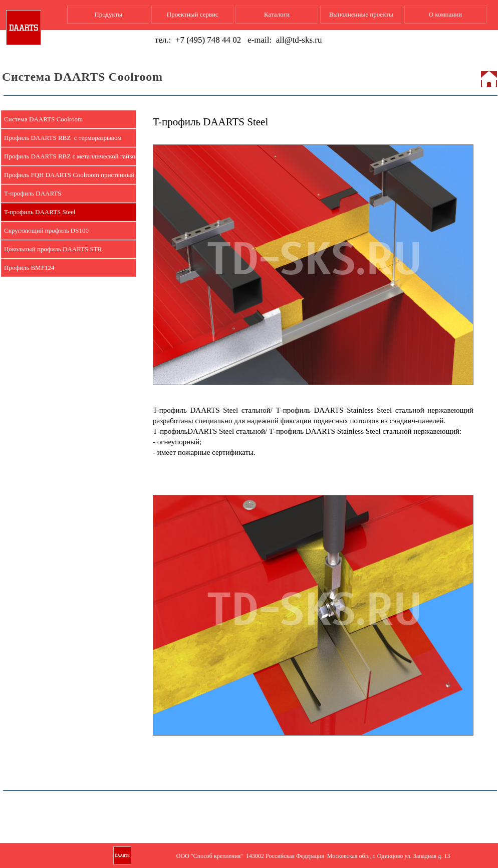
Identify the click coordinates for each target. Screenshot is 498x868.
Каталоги (277, 14)
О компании (445, 14)
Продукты (108, 14)
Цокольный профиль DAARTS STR (53, 249)
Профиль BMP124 (29, 268)
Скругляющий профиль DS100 (46, 230)
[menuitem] (69, 120)
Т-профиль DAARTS (33, 193)
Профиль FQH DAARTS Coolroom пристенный (69, 175)
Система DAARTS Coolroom (43, 119)
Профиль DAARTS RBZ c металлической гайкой (70, 156)
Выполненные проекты (361, 14)
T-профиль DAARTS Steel (40, 212)
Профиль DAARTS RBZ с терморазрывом (63, 138)
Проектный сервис (193, 14)
